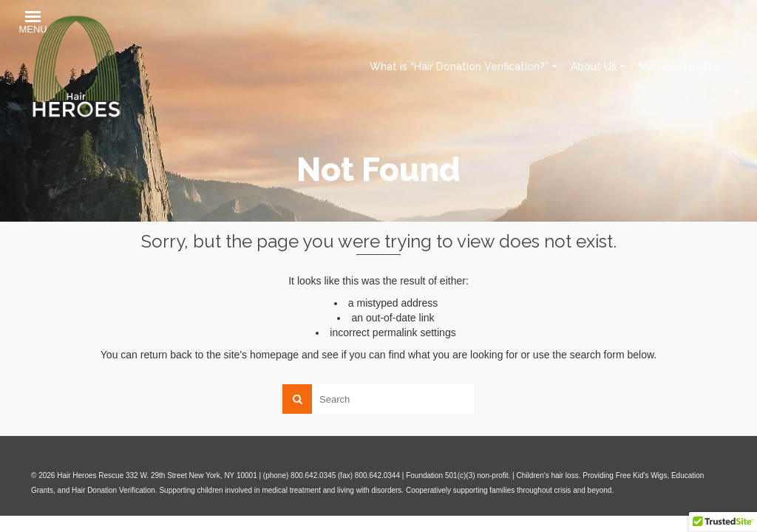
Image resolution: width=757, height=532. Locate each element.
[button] (33, 24)
